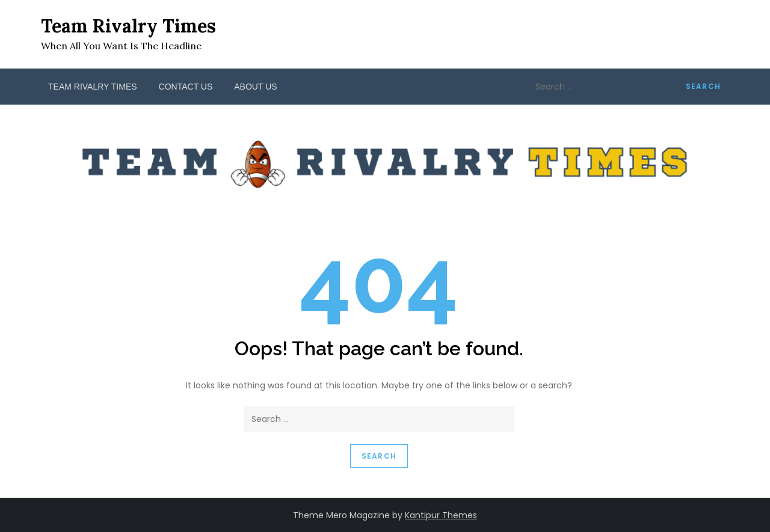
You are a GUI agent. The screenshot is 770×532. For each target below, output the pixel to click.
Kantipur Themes (441, 515)
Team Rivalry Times (128, 26)
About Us (255, 87)
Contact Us (186, 87)
